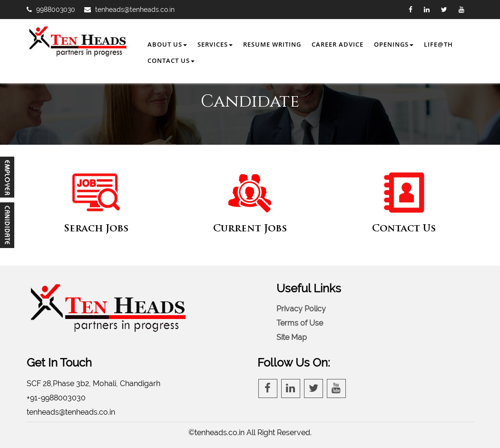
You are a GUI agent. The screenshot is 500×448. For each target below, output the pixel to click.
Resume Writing (272, 44)
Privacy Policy (301, 309)
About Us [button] (167, 44)
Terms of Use (300, 323)
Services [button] (215, 44)
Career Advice (338, 44)
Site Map (292, 337)
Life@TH (438, 44)
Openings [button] (394, 44)
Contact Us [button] (171, 60)
